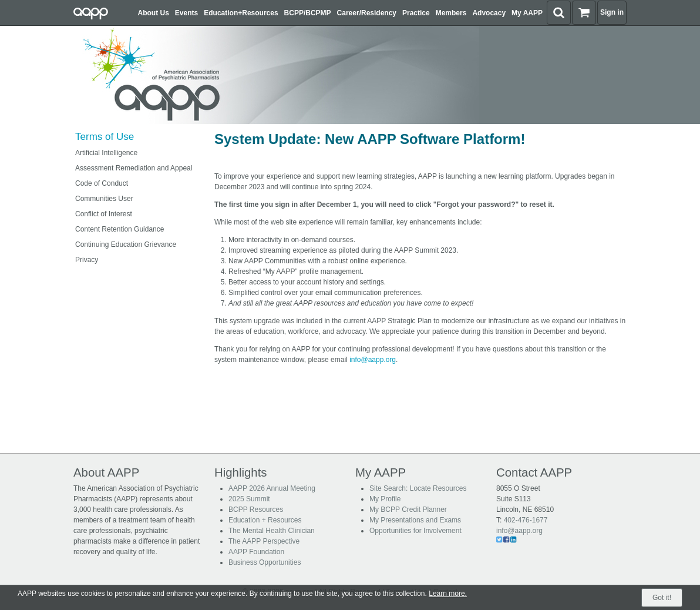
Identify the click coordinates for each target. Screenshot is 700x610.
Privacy (87, 260)
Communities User (104, 199)
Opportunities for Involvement (415, 531)
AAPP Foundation (256, 552)
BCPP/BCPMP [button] (308, 13)
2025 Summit (249, 499)
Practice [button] (416, 13)
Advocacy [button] (489, 13)
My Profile (385, 499)
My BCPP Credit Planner (408, 510)
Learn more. (448, 594)
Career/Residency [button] (367, 13)
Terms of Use (105, 137)
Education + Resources (265, 520)
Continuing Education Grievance (126, 244)
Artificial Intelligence (106, 153)
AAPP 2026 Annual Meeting (272, 488)
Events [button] (186, 13)
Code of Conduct (102, 183)
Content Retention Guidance (120, 229)
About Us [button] (154, 13)
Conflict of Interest (104, 214)
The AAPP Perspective (264, 541)
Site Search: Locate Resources (418, 488)
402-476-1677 (526, 520)
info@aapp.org (373, 360)
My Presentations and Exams (415, 520)
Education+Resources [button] (241, 13)
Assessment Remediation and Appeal (134, 168)
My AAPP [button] (527, 13)
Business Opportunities (265, 562)
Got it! (662, 598)
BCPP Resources (256, 510)
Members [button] (451, 13)
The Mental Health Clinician (272, 531)
